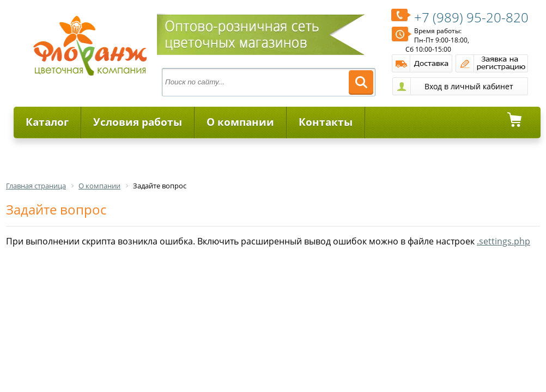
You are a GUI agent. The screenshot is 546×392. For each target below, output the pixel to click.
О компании (240, 122)
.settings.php (503, 241)
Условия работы (138, 122)
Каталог (47, 122)
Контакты (326, 122)
